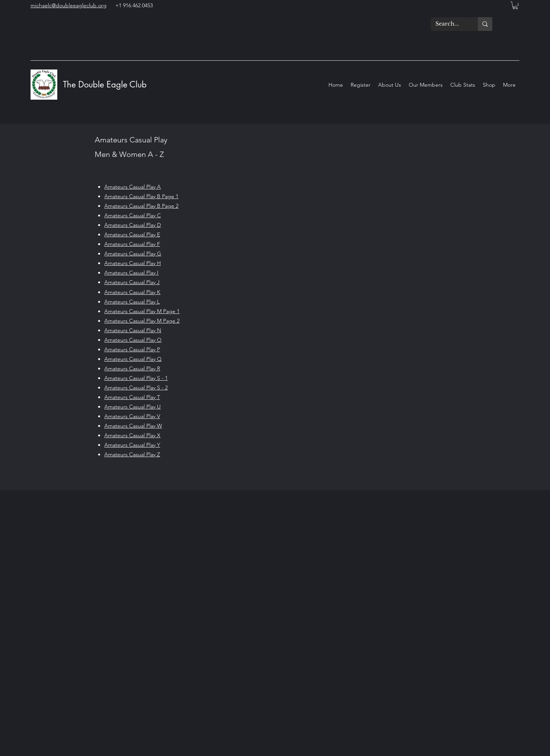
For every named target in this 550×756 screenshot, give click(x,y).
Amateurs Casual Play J (132, 282)
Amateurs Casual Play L (132, 302)
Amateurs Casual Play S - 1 (136, 378)
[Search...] (449, 24)
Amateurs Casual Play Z (132, 454)
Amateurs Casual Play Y (132, 445)
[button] (515, 5)
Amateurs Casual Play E (132, 234)
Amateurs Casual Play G (133, 254)
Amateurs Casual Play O (133, 340)
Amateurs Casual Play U (133, 407)
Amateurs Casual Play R (132, 368)
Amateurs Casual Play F (132, 244)
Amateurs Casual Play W (133, 426)
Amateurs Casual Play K (132, 292)
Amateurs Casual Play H (133, 263)
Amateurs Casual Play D (133, 225)
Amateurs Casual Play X (132, 435)
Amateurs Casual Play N (133, 330)
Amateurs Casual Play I (131, 273)
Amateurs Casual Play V (132, 416)
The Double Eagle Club (106, 84)
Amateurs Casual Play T (132, 397)
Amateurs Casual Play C (133, 215)
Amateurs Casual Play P (132, 349)
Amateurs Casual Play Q (133, 359)
